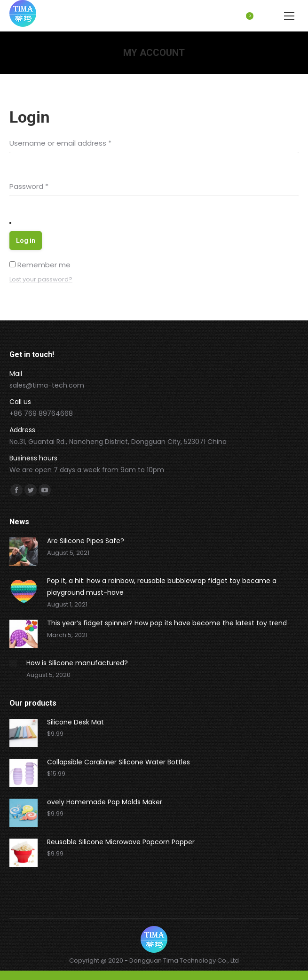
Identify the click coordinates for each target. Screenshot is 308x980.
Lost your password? (41, 279)
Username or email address (60, 143)
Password (29, 186)
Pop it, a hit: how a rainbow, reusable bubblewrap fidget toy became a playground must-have (162, 587)
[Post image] (24, 552)
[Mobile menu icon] (289, 16)
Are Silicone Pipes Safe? (86, 541)
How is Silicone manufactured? (77, 663)
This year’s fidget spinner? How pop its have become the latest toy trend (167, 623)
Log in (26, 241)
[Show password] (10, 223)
